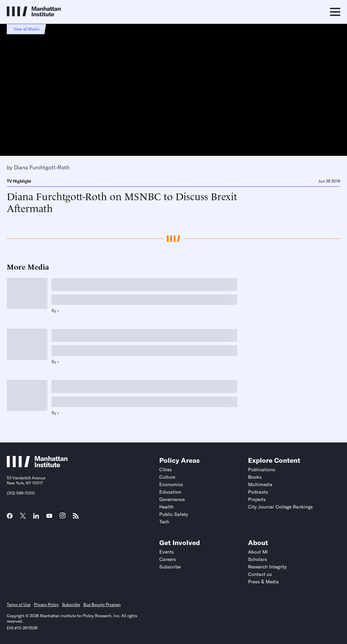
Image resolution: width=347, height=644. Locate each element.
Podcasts (258, 492)
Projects (257, 499)
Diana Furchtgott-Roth (42, 167)
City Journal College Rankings (280, 507)
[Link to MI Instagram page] (63, 518)
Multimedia (260, 484)
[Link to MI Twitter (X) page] (23, 517)
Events (167, 552)
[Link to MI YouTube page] (49, 517)
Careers (168, 559)
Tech (164, 522)
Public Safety (174, 514)
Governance (172, 499)
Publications (262, 470)
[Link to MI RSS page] (76, 518)
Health (166, 507)
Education (170, 492)
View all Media (26, 29)
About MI (258, 552)
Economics (171, 484)
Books (255, 477)
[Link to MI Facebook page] (10, 518)
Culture (167, 477)
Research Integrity (267, 567)
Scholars (258, 559)
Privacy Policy (46, 605)
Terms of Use (19, 605)
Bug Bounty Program (102, 605)
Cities (166, 470)
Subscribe (170, 567)
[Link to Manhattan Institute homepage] (37, 465)
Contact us (260, 574)
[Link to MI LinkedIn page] (36, 518)
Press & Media (263, 582)
